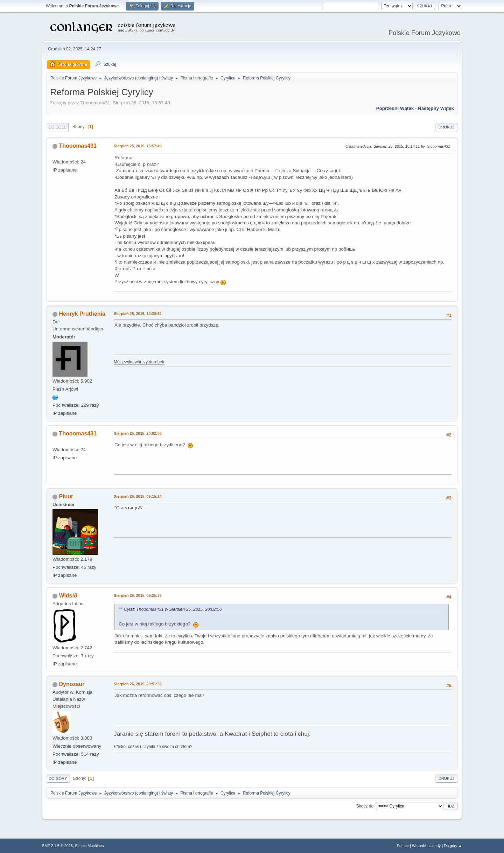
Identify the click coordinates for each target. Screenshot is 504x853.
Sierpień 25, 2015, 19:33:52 (138, 314)
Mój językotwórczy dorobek (139, 362)
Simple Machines (89, 846)
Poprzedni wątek (395, 108)
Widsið (68, 596)
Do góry (58, 778)
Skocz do (365, 806)
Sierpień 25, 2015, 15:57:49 (138, 146)
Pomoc (403, 846)
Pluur (66, 497)
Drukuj (446, 127)
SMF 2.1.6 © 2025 (57, 846)
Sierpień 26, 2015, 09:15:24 (138, 496)
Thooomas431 (78, 146)
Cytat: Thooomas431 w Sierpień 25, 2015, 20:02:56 (173, 609)
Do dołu (58, 127)
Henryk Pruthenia (82, 314)
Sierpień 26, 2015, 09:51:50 (138, 684)
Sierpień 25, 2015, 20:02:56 (138, 433)
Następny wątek (436, 108)
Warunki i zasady (426, 846)
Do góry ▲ (453, 846)
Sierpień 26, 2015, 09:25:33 (138, 595)
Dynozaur (72, 684)
